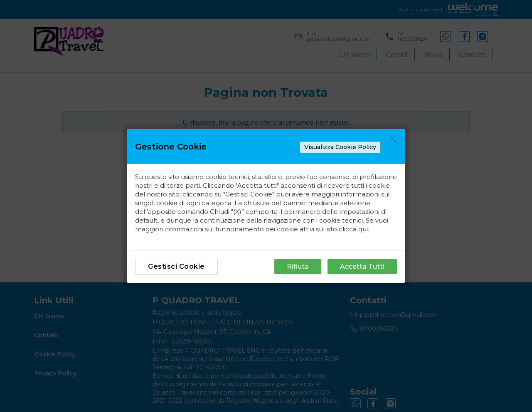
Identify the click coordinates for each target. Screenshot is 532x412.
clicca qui (353, 229)
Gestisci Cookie (176, 266)
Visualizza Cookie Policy (340, 147)
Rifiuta (298, 266)
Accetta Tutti (362, 266)
